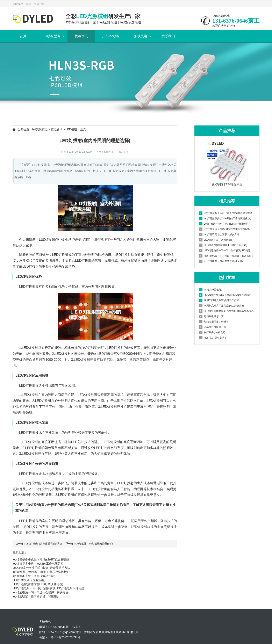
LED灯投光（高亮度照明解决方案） (45, 544)
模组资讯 (81, 36)
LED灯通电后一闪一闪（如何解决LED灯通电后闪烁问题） (50, 588)
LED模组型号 (51, 36)
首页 (23, 36)
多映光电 (141, 36)
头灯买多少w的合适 (212, 332)
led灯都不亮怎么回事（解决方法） (35, 576)
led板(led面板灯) (211, 290)
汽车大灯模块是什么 (213, 327)
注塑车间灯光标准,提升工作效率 (219, 300)
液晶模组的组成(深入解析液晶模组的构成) (225, 295)
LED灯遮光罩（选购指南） (30, 580)
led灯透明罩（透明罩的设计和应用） (36, 596)
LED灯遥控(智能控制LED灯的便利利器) (38, 584)
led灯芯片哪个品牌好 (213, 338)
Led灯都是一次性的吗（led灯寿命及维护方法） (43, 568)
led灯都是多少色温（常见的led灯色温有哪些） (42, 559)
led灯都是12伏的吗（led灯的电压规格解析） (41, 572)
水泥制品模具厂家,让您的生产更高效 (222, 306)
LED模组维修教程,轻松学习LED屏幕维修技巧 (226, 311)
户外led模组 (111, 36)
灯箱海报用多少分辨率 (214, 322)
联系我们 (168, 36)
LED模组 (71, 129)
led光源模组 (40, 129)
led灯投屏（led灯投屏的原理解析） (95, 544)
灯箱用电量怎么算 (211, 316)
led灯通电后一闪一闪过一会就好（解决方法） (42, 592)
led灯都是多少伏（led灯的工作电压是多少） (41, 564)
